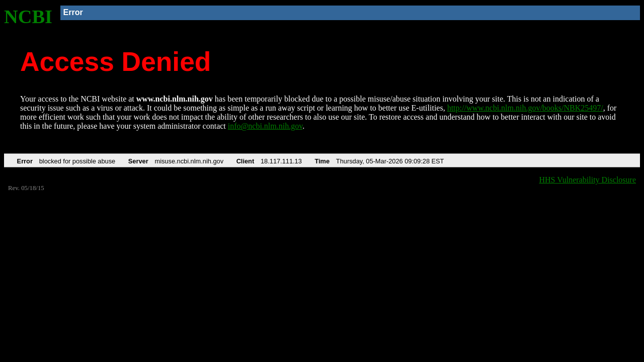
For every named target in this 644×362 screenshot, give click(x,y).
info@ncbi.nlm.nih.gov (265, 126)
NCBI (28, 17)
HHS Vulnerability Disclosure (588, 180)
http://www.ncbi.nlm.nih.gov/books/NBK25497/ (525, 108)
